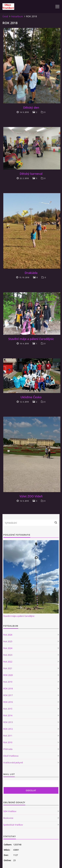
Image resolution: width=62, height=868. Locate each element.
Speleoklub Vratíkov (13, 825)
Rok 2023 (8, 655)
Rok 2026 (8, 635)
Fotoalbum (17, 16)
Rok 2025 (8, 641)
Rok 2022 (8, 662)
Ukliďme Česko (31, 397)
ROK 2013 (8, 722)
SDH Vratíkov (10, 811)
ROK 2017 (8, 695)
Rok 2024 (8, 648)
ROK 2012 (8, 729)
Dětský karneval (31, 174)
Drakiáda (31, 273)
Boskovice (8, 818)
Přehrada (8, 749)
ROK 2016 (8, 702)
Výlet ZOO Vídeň (31, 496)
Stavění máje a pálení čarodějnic (31, 339)
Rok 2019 (8, 682)
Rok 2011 (8, 736)
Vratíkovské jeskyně (13, 762)
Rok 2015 (8, 709)
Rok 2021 (8, 668)
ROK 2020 (8, 675)
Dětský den (31, 107)
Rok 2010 (8, 742)
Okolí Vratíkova (11, 756)
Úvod (5, 16)
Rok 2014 (8, 715)
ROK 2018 (8, 688)
